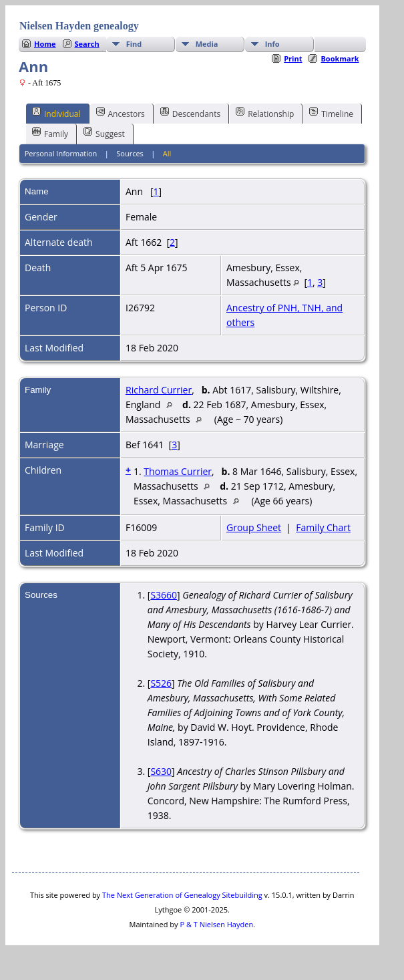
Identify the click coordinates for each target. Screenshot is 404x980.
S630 (161, 771)
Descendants (190, 113)
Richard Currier (159, 390)
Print (293, 58)
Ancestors (121, 113)
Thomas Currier (178, 471)
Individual (56, 113)
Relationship (265, 113)
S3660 (164, 595)
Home (45, 44)
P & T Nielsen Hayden (216, 924)
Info (272, 44)
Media (207, 44)
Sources (130, 153)
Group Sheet (254, 527)
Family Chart (323, 527)
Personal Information (61, 153)
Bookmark (340, 58)
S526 (161, 683)
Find (134, 44)
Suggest (104, 133)
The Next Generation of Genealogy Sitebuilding (182, 895)
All (167, 153)
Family (50, 133)
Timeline (331, 113)
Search (87, 44)
